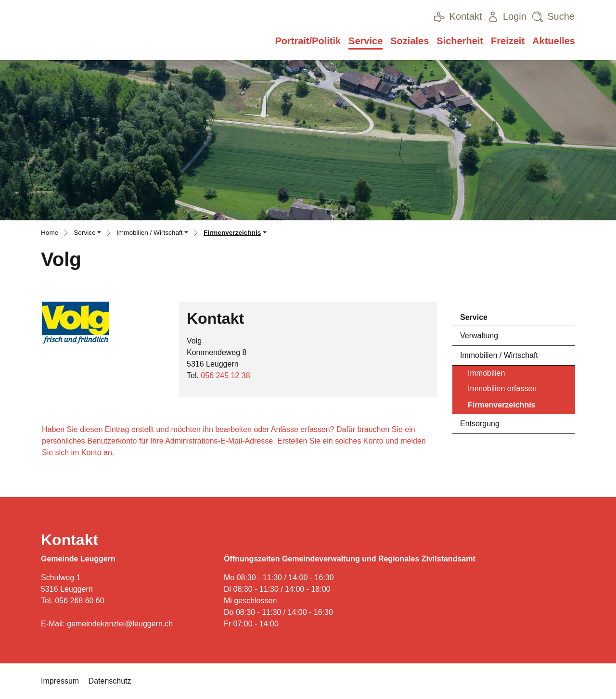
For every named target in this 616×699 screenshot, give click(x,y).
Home (50, 233)
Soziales (410, 41)
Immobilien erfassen (502, 388)
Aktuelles (554, 41)
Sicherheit (460, 41)
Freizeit (508, 41)
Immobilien (486, 373)
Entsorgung (480, 424)
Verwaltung (479, 336)
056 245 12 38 (225, 375)
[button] (87, 234)
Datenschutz (110, 681)
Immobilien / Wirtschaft (499, 355)
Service (366, 41)
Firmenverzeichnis (501, 407)
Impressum (60, 681)
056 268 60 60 (79, 601)
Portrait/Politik (308, 41)
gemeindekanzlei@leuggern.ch (120, 624)
